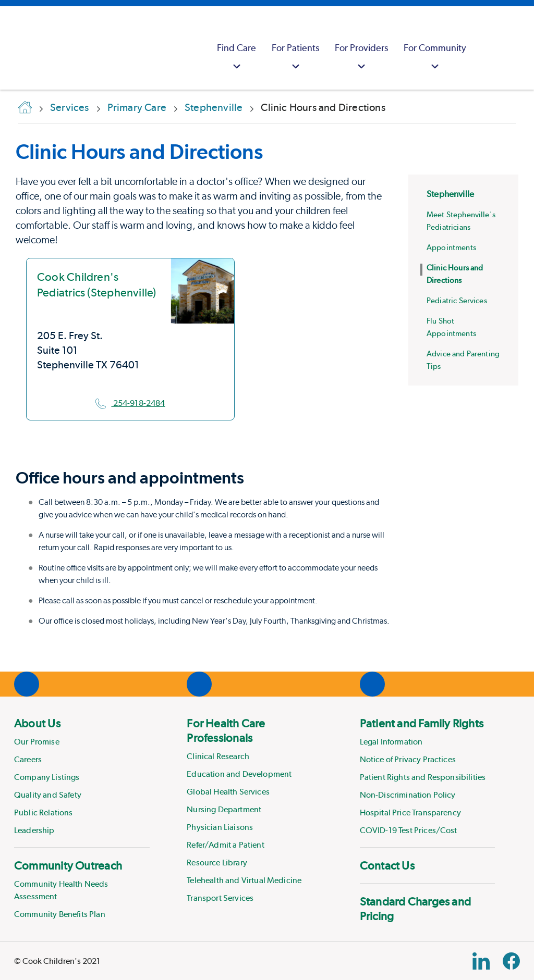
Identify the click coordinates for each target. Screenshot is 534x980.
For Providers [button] (361, 58)
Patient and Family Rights (422, 723)
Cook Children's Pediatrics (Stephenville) (97, 284)
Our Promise (37, 742)
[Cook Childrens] (13, 48)
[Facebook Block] (511, 961)
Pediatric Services (457, 301)
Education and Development (239, 774)
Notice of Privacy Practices (408, 759)
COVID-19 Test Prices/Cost (409, 830)
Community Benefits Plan (60, 914)
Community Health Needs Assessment (61, 890)
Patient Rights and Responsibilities (423, 777)
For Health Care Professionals (226, 730)
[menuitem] (236, 48)
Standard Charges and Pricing (415, 909)
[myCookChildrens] (487, 48)
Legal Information (391, 742)
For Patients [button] (295, 58)
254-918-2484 (130, 403)
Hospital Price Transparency (410, 812)
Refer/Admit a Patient (225, 845)
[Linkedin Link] (481, 961)
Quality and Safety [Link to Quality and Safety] (48, 795)
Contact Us (387, 865)
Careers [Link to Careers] (28, 759)
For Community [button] (435, 58)
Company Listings (47, 777)
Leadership (34, 830)
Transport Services (220, 898)
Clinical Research (218, 756)
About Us (37, 723)
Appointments (451, 247)
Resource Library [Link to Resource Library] (217, 863)
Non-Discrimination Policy (408, 795)
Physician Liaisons (220, 827)
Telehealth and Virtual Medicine (244, 880)
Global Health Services (228, 792)
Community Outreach (68, 865)
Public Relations (44, 812)
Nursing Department (224, 809)
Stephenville (450, 194)
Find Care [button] (236, 58)
